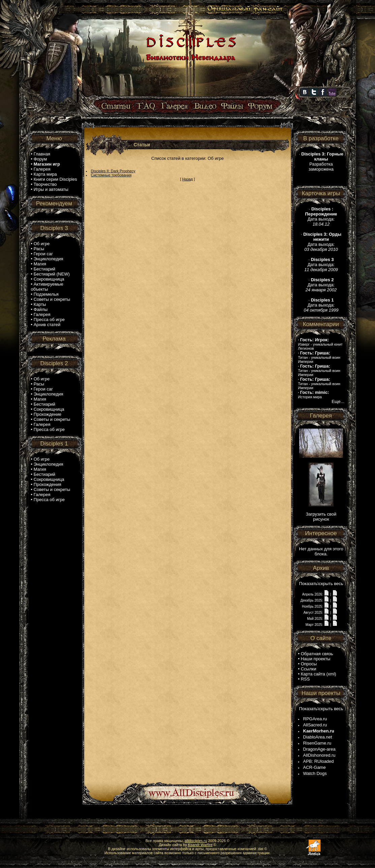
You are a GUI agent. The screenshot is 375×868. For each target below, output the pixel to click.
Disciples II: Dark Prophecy (113, 171)
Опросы (309, 664)
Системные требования (111, 175)
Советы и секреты (52, 299)
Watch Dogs (315, 773)
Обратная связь (317, 654)
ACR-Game (315, 767)
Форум (40, 159)
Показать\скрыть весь (321, 584)
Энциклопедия (49, 259)
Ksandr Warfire (200, 845)
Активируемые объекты (47, 287)
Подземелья (46, 294)
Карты (40, 304)
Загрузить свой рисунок (321, 517)
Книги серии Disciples (55, 179)
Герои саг (43, 254)
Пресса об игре (49, 320)
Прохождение (48, 414)
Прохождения (48, 484)
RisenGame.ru (317, 743)
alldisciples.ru (196, 841)
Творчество (45, 184)
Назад (188, 179)
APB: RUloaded (319, 761)
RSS (305, 679)
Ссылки (309, 669)
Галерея (42, 169)
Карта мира (45, 174)
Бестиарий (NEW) (52, 274)
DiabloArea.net (318, 737)
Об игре (42, 244)
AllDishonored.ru (319, 755)
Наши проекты (316, 659)
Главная (42, 154)
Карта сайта (313, 674)
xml (331, 674)
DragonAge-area (319, 749)
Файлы (41, 309)
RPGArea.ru (315, 719)
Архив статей (47, 325)
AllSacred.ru (315, 725)
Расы (39, 249)
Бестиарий (44, 269)
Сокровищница (49, 279)
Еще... (338, 401)
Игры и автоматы (51, 189)
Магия (40, 264)
